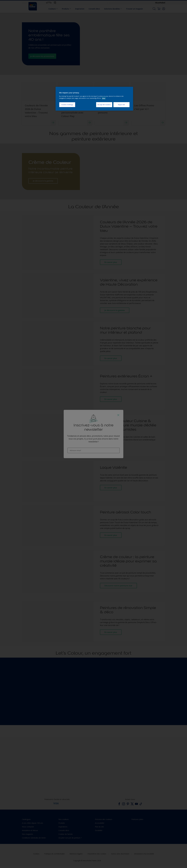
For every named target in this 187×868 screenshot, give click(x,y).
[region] (94, 99)
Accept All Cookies (104, 105)
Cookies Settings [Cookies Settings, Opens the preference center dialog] (67, 105)
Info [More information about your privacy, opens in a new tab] (104, 98)
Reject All (121, 105)
